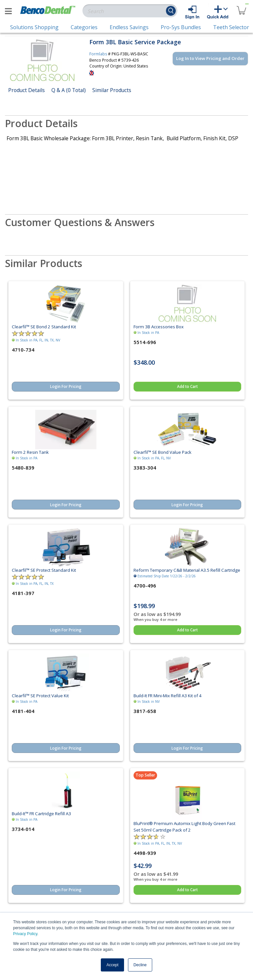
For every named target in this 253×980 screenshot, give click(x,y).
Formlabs (98, 54)
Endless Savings (129, 27)
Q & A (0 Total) (69, 90)
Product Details (27, 90)
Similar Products (112, 90)
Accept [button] (112, 965)
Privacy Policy (25, 934)
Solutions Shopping (34, 27)
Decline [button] (140, 965)
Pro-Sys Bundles (181, 27)
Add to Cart (187, 386)
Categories (84, 27)
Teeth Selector (231, 27)
